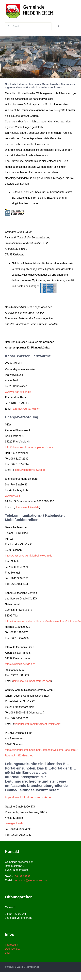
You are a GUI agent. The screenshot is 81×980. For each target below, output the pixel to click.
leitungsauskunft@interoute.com (32, 681)
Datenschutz (12, 949)
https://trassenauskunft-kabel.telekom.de (29, 556)
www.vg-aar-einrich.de (18, 392)
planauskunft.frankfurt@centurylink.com (37, 724)
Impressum (11, 945)
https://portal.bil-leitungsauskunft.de (28, 797)
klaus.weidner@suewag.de (30, 470)
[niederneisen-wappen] (30, 4)
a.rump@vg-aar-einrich (27, 409)
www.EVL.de (12, 496)
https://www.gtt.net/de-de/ (20, 664)
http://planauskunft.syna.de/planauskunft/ (29, 447)
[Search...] (28, 26)
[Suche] (9, 26)
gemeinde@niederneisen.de (30, 880)
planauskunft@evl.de (27, 507)
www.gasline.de (14, 823)
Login (8, 953)
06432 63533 (23, 876)
